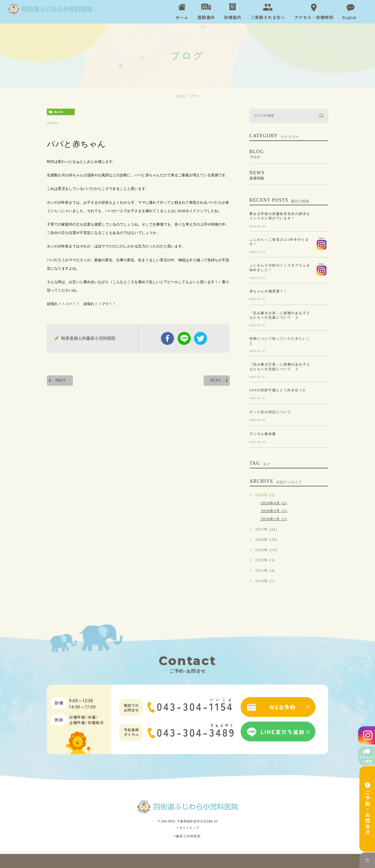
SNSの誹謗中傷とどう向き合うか (278, 390)
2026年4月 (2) (274, 503)
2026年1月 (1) (274, 519)
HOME (181, 96)
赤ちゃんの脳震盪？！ (268, 291)
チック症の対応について (270, 412)
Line (184, 338)
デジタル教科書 (263, 434)
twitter (201, 338)
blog (59, 112)
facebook (167, 338)
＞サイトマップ (187, 828)
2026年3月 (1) (274, 511)
